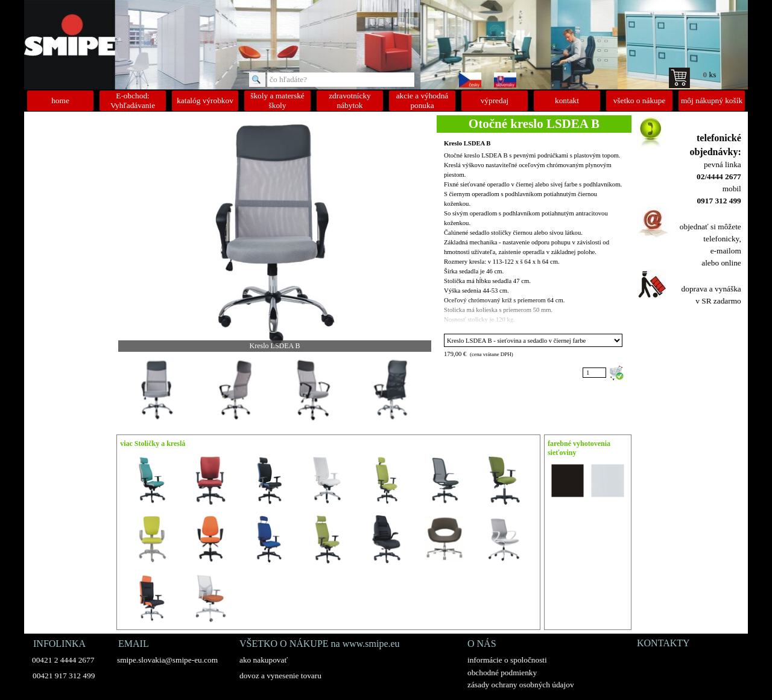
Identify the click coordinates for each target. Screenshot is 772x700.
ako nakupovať (264, 660)
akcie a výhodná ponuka (422, 100)
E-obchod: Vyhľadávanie (133, 100)
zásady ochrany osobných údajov (521, 685)
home (60, 100)
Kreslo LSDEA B (467, 143)
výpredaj (495, 100)
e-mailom (726, 251)
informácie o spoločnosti (507, 660)
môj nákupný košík (712, 100)
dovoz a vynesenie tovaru (280, 676)
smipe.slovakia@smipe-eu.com (167, 660)
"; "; (533, 340)
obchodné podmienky (502, 673)
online (731, 263)
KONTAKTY (663, 643)
